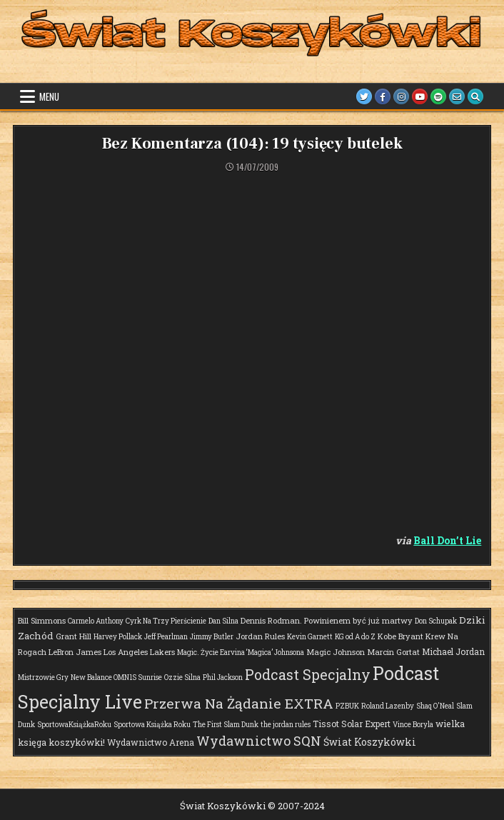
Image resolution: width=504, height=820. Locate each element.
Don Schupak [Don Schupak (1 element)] (436, 621)
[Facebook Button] (383, 96)
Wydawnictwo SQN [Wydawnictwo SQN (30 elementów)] (259, 741)
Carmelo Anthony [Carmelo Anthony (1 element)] (96, 621)
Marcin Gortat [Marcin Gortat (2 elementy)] (393, 652)
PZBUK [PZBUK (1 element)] (347, 706)
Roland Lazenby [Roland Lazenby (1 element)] (388, 706)
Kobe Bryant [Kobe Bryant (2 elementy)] (400, 636)
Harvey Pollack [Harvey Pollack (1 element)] (118, 637)
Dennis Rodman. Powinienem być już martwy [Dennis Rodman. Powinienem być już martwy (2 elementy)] (327, 620)
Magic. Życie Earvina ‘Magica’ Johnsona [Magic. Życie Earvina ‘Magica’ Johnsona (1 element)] (241, 652)
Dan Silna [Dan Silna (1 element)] (223, 621)
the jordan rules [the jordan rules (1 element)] (286, 725)
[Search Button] (475, 96)
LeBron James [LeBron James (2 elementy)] (75, 652)
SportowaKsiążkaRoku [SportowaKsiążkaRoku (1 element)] (74, 725)
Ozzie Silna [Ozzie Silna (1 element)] (182, 677)
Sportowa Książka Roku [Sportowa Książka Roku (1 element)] (152, 725)
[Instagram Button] (401, 96)
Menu (49, 96)
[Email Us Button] (457, 96)
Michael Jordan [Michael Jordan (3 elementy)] (453, 651)
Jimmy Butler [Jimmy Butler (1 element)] (212, 637)
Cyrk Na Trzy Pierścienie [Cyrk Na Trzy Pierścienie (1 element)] (166, 621)
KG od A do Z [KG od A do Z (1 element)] (355, 637)
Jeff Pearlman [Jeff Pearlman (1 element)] (166, 637)
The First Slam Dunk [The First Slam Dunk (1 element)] (226, 725)
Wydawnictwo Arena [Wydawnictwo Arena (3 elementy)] (151, 742)
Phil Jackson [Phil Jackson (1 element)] (223, 677)
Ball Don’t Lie (447, 540)
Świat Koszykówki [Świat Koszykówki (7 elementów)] (370, 742)
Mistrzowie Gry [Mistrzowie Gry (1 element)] (43, 677)
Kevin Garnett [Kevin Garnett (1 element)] (310, 637)
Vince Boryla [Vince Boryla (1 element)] (413, 725)
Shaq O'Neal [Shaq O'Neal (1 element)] (435, 706)
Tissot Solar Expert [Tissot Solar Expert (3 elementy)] (352, 724)
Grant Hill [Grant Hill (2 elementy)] (74, 636)
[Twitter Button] (364, 96)
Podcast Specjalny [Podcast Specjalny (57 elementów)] (308, 674)
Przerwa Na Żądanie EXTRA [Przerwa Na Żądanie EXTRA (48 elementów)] (239, 703)
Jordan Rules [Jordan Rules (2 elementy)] (260, 636)
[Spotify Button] (438, 96)
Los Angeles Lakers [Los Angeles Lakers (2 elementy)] (139, 652)
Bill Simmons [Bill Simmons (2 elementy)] (42, 620)
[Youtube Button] (420, 96)
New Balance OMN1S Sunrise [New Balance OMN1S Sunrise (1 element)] (116, 677)
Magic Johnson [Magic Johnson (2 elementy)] (336, 652)
